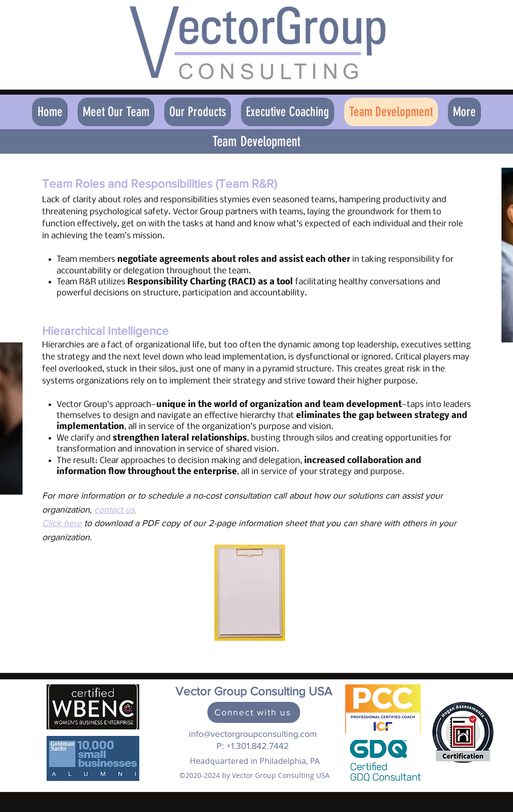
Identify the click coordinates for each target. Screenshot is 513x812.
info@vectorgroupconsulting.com (253, 734)
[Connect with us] (254, 712)
